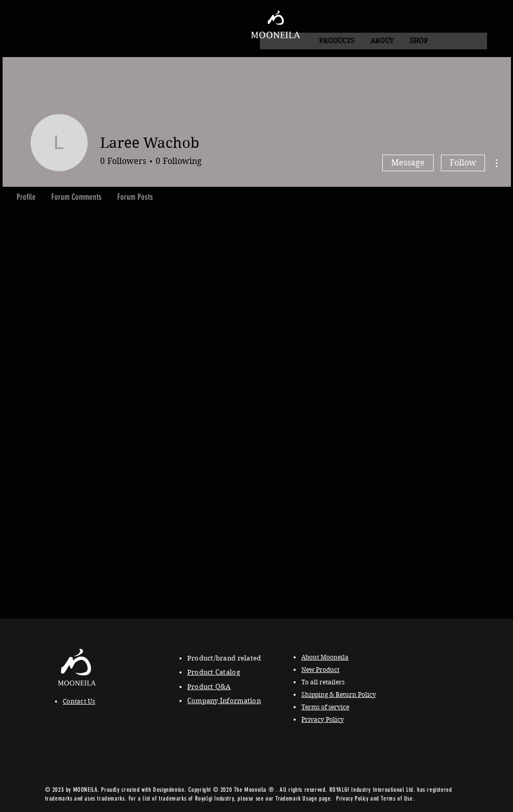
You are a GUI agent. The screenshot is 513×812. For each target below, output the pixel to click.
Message (408, 163)
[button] (382, 41)
